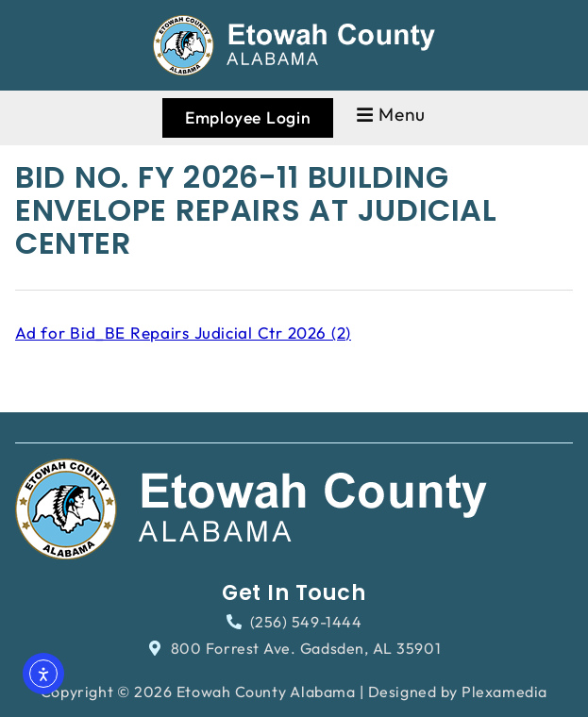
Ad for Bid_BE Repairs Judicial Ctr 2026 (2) (183, 333)
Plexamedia (504, 692)
